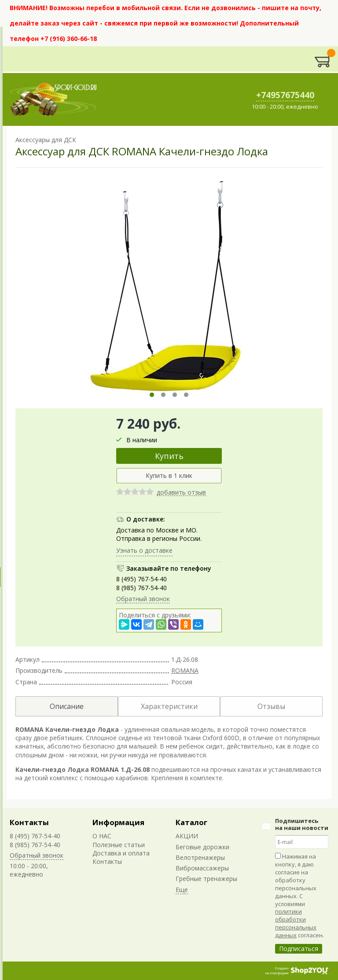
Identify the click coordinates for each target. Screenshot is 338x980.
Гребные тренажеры (206, 879)
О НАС (102, 836)
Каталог (191, 822)
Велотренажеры (200, 857)
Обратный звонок (143, 599)
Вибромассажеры (202, 868)
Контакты (29, 822)
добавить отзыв (181, 493)
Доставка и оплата (121, 853)
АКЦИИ (187, 836)
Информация (118, 822)
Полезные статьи (119, 845)
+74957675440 (285, 95)
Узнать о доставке (144, 550)
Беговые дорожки (202, 847)
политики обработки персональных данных (296, 923)
